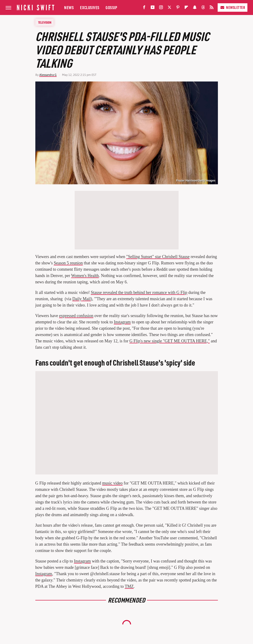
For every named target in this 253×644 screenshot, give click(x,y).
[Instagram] (161, 8)
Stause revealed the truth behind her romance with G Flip (139, 292)
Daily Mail (82, 299)
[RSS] (212, 8)
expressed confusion (76, 316)
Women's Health (85, 276)
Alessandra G (48, 75)
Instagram (122, 322)
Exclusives (90, 7)
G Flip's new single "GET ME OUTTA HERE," (170, 341)
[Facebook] (144, 8)
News (69, 7)
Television (45, 22)
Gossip (111, 7)
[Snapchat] (195, 8)
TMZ (129, 586)
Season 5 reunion (68, 263)
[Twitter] (169, 8)
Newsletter (233, 7)
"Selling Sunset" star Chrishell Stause (158, 257)
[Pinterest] (178, 8)
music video (112, 483)
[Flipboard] (186, 8)
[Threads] (203, 8)
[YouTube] (153, 8)
